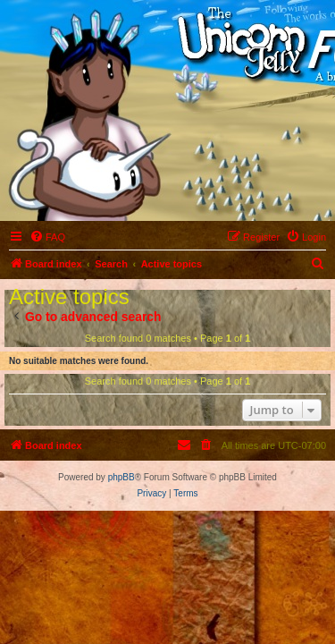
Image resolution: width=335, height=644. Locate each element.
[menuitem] (47, 237)
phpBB (121, 477)
